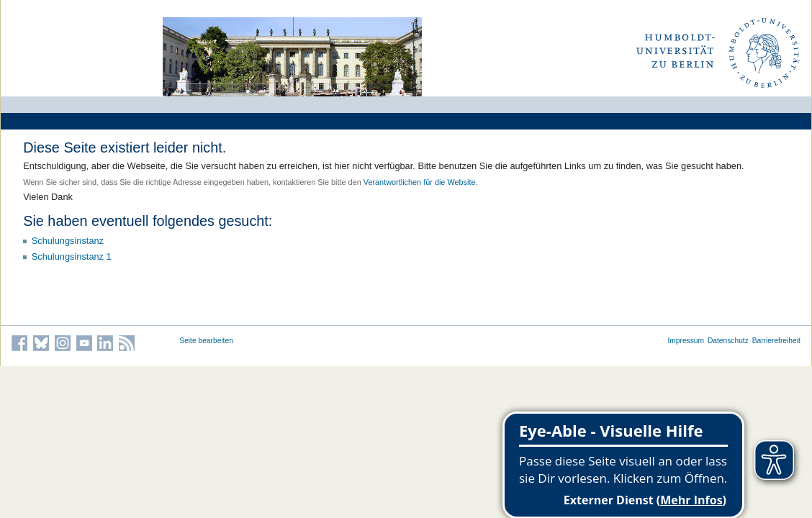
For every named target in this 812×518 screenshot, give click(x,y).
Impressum (686, 341)
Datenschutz (728, 341)
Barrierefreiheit (776, 341)
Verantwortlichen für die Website (420, 182)
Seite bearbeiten (206, 341)
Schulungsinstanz (68, 241)
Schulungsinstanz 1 (72, 256)
